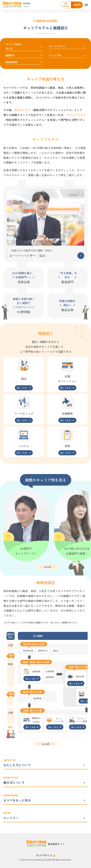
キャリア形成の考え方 (14, 46)
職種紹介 (10, 55)
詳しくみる (22, 390)
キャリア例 (55, 55)
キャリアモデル (57, 46)
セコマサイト (46, 855)
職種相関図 (12, 62)
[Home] (32, 5)
